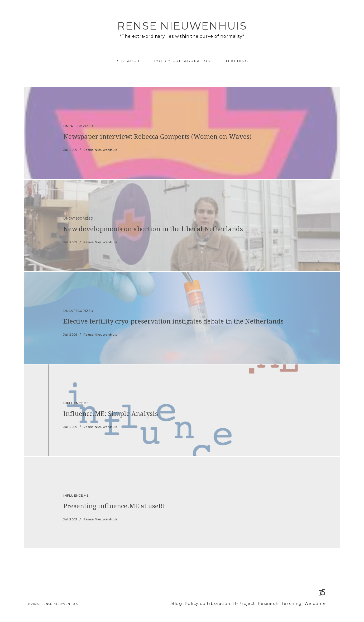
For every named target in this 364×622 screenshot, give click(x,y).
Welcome (316, 604)
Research (128, 61)
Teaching (237, 61)
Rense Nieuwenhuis (182, 26)
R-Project (252, 604)
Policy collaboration (183, 61)
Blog (191, 604)
